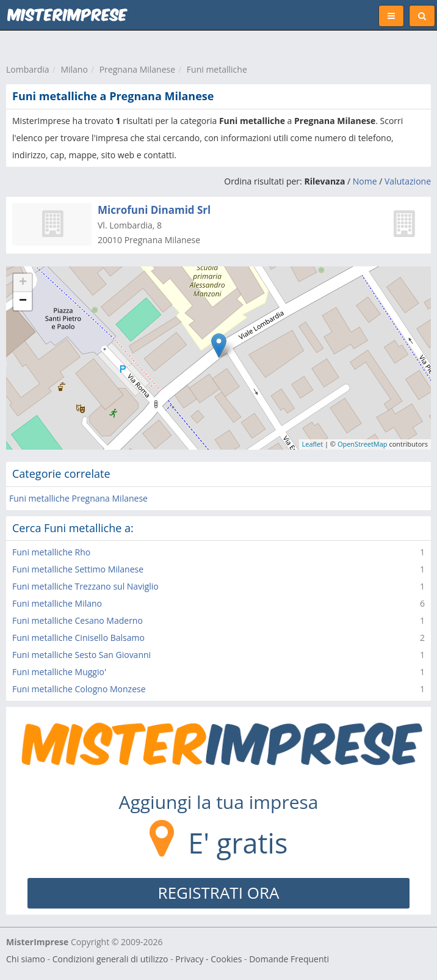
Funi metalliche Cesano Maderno (78, 620)
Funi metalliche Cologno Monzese (79, 689)
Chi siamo (26, 959)
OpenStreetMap (363, 444)
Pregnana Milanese (137, 69)
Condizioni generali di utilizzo (110, 959)
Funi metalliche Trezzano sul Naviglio (85, 586)
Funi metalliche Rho (51, 552)
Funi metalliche (217, 69)
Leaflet (313, 444)
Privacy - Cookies (208, 959)
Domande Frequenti (289, 959)
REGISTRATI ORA (219, 893)
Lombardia (28, 69)
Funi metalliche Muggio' (59, 672)
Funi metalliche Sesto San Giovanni (81, 655)
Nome (365, 181)
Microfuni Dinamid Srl (154, 210)
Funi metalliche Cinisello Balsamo (78, 638)
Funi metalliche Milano (57, 603)
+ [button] (23, 283)
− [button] (23, 301)
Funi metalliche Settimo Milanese (78, 569)
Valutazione (408, 181)
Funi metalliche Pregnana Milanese (78, 498)
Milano (74, 69)
